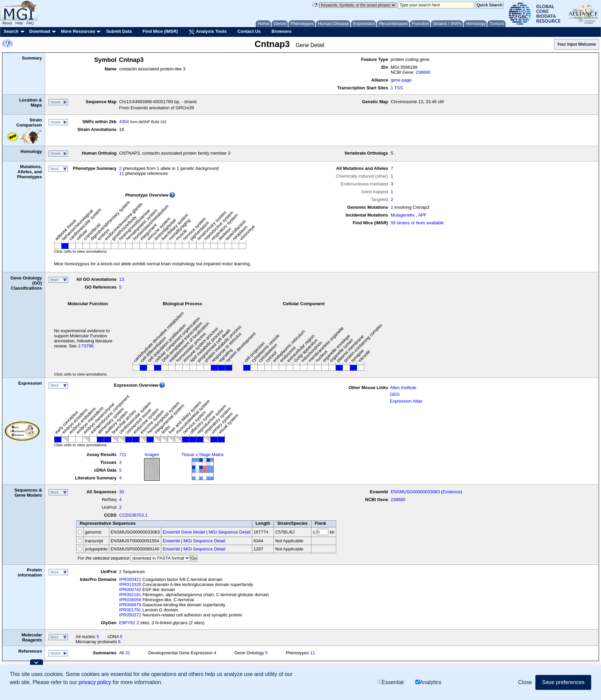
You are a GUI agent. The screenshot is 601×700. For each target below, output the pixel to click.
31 (128, 653)
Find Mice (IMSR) (160, 31)
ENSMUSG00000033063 (415, 492)
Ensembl (171, 541)
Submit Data (119, 31)
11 (121, 173)
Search (11, 31)
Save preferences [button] (563, 682)
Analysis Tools (208, 32)
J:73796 (86, 346)
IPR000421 (130, 579)
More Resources (78, 31)
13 (121, 279)
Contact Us (249, 31)
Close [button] (525, 682)
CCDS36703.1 (133, 515)
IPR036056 (130, 600)
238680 (423, 72)
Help (19, 23)
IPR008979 (130, 605)
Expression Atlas (406, 401)
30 (121, 492)
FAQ (30, 23)
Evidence (451, 492)
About (7, 23)
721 (123, 455)
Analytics (428, 682)
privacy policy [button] (95, 682)
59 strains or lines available (417, 223)
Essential (390, 682)
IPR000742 (130, 590)
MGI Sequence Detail (230, 532)
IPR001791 (130, 610)
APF (422, 215)
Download (40, 31)
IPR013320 (130, 584)
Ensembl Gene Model (184, 532)
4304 (124, 122)
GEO (395, 394)
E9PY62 (127, 623)
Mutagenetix (403, 215)
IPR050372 (130, 615)
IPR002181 (130, 595)
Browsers (282, 31)
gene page (401, 80)
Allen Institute (403, 388)
